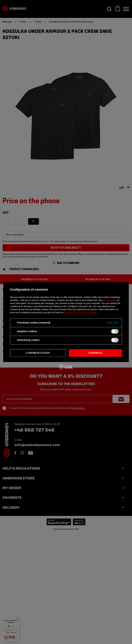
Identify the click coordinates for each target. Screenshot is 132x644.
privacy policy (110, 300)
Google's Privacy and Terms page (80, 312)
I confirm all (95, 353)
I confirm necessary (38, 353)
